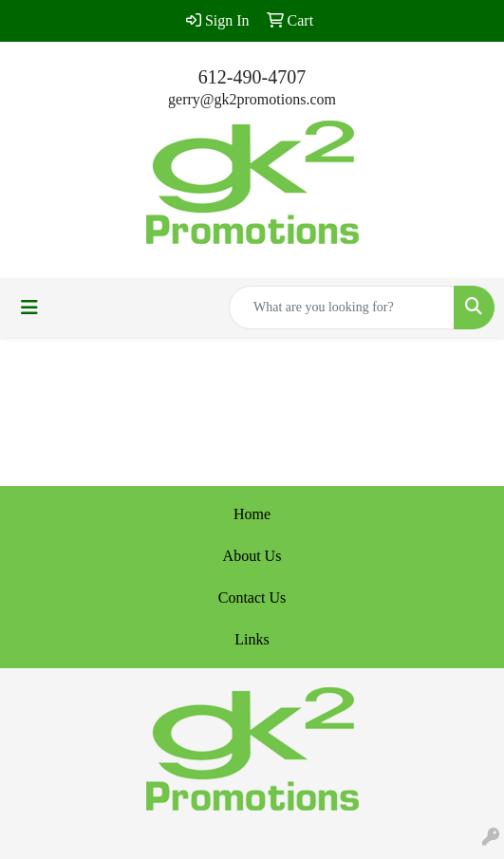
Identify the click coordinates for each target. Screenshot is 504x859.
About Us (252, 556)
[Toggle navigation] (29, 308)
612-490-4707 (252, 77)
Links (252, 639)
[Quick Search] (342, 308)
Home (252, 514)
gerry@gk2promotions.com (252, 99)
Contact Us (252, 598)
